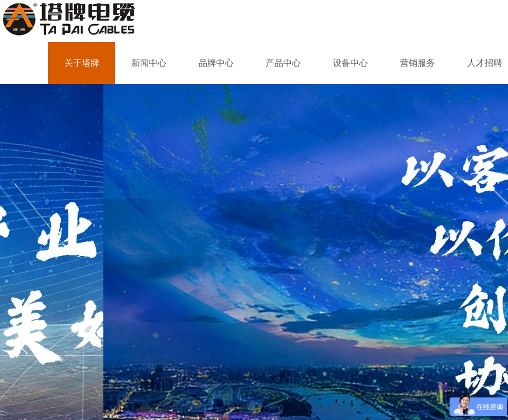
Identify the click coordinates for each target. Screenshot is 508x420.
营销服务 (417, 63)
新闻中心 (149, 63)
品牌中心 (216, 63)
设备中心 (350, 63)
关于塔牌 (82, 63)
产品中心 (283, 63)
